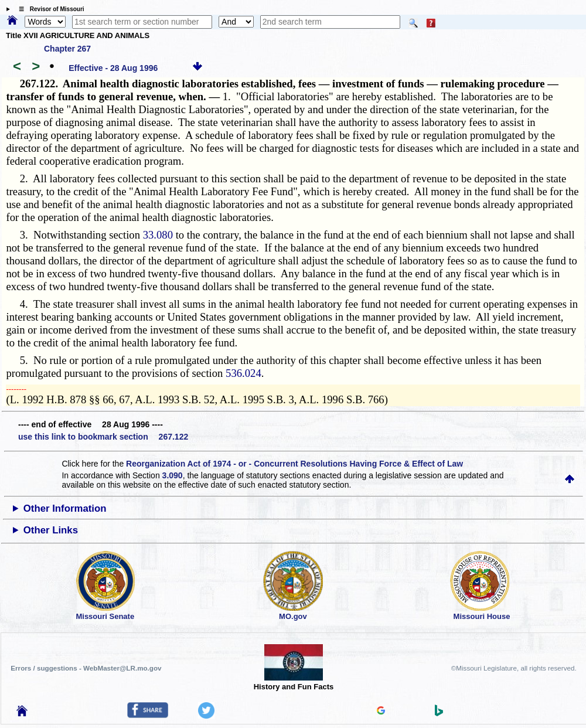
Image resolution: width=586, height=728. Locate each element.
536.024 (243, 373)
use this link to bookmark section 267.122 (103, 437)
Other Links (51, 530)
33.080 (158, 235)
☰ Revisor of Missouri (49, 9)
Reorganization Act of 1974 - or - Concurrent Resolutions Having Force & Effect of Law (294, 464)
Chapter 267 (67, 49)
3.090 (173, 475)
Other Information (65, 508)
